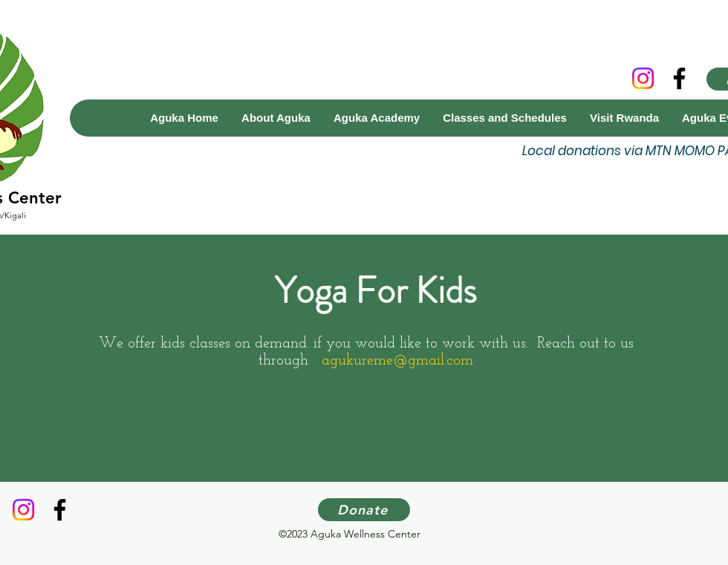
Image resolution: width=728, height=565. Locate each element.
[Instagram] (643, 78)
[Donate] (364, 510)
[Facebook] (679, 78)
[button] (376, 118)
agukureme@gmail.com (397, 361)
